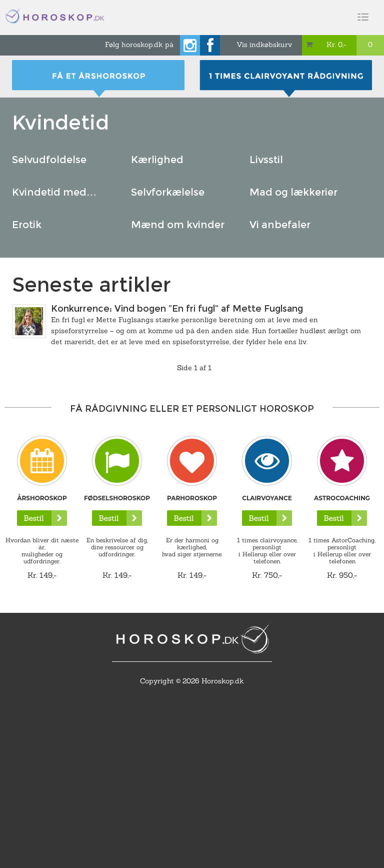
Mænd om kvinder (178, 225)
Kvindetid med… (54, 192)
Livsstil (266, 160)
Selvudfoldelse (49, 160)
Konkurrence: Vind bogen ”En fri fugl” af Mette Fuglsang (177, 309)
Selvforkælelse (168, 192)
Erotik (27, 225)
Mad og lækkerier (293, 192)
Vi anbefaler (280, 225)
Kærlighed (157, 160)
